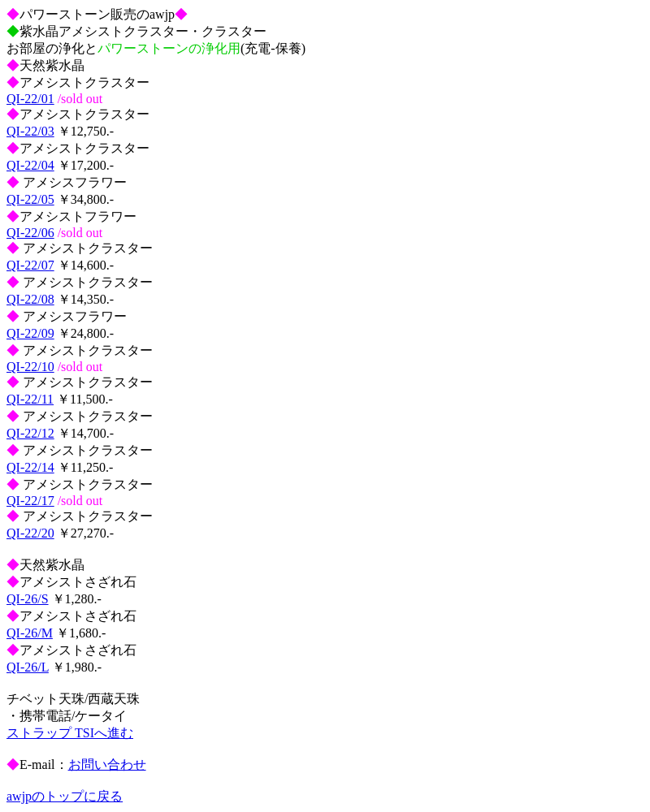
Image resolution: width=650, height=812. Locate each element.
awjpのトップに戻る (65, 796)
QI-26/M (30, 633)
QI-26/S (28, 599)
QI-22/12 (30, 433)
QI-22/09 (30, 333)
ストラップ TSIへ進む (70, 733)
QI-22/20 (30, 533)
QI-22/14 (30, 467)
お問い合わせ (107, 764)
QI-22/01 (30, 99)
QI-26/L (28, 667)
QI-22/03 (30, 131)
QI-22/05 (30, 199)
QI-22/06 (30, 233)
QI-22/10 (30, 367)
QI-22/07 (30, 265)
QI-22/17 (30, 501)
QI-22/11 (30, 399)
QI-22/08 (30, 299)
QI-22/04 (30, 165)
